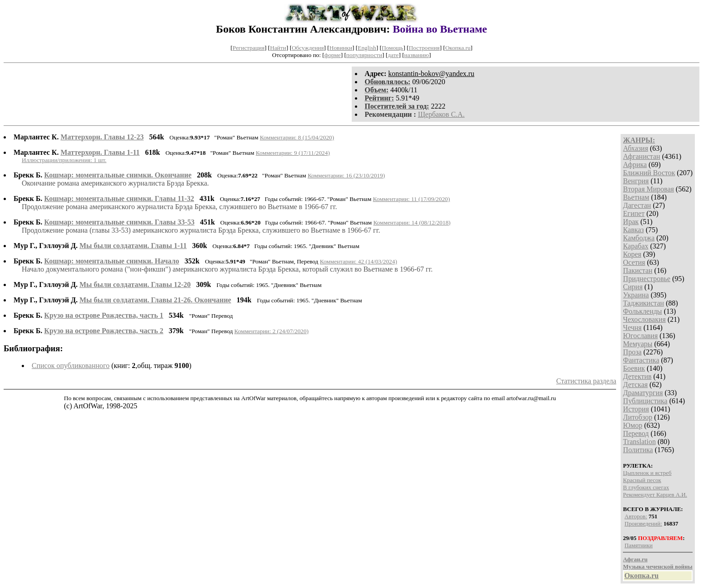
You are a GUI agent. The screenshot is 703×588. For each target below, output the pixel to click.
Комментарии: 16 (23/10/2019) (347, 175)
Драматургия (643, 393)
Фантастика (641, 360)
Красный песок (642, 480)
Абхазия (635, 148)
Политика (638, 450)
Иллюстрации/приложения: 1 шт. (64, 160)
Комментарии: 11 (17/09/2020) (411, 199)
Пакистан (638, 270)
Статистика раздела (586, 381)
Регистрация (249, 48)
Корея (632, 254)
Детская (635, 385)
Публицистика (645, 401)
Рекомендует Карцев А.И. (655, 495)
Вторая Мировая (648, 189)
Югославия (640, 336)
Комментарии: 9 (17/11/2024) (293, 153)
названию (417, 55)
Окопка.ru (458, 48)
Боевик (634, 368)
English (367, 48)
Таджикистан (643, 303)
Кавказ (633, 230)
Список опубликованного (71, 366)
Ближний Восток (649, 173)
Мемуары (638, 344)
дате (393, 55)
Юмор (633, 425)
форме (333, 55)
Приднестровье (647, 279)
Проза (632, 352)
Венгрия (636, 181)
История (636, 409)
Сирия (633, 287)
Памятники (639, 545)
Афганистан (641, 156)
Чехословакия (644, 319)
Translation (639, 442)
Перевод (636, 433)
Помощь (392, 48)
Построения (424, 48)
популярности (364, 55)
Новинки (341, 48)
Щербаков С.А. (441, 114)
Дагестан (637, 205)
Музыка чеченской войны (658, 566)
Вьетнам (636, 197)
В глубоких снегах (646, 487)
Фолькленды (642, 311)
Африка (635, 165)
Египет (634, 213)
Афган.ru (635, 559)
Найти (278, 48)
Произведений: (643, 523)
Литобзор (638, 417)
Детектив (637, 376)
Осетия (634, 262)
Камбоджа (639, 238)
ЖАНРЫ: (639, 140)
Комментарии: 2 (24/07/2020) (272, 331)
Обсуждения (308, 48)
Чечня (632, 327)
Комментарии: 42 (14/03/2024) (358, 261)
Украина (636, 295)
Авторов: (636, 516)
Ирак (631, 222)
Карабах (636, 246)
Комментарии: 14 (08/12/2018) (412, 222)
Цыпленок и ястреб (647, 473)
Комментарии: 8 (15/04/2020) (297, 137)
